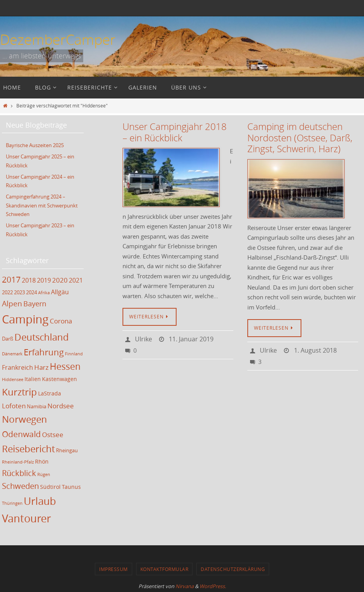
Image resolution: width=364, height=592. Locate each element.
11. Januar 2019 (191, 339)
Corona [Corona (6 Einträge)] (61, 319)
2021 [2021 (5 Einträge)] (76, 279)
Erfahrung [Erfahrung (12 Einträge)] (44, 350)
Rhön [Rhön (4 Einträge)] (42, 460)
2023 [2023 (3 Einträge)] (19, 291)
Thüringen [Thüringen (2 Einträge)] (12, 502)
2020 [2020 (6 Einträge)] (60, 278)
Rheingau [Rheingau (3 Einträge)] (67, 449)
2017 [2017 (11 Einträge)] (11, 278)
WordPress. (213, 585)
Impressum (114, 567)
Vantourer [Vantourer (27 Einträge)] (26, 517)
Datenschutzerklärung (233, 567)
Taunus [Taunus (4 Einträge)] (71, 486)
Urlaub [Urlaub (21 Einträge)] (40, 499)
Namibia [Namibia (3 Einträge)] (37, 405)
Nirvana (185, 585)
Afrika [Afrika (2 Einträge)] (44, 291)
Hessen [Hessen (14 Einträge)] (65, 365)
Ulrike (143, 339)
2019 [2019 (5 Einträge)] (44, 279)
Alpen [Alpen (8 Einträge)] (12, 302)
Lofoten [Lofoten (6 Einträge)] (14, 404)
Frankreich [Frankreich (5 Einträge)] (17, 366)
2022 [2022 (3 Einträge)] (7, 291)
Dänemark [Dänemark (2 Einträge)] (12, 352)
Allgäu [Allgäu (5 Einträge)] (60, 290)
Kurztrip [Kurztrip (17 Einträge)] (19, 390)
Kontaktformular (164, 567)
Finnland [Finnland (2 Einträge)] (74, 352)
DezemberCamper (58, 39)
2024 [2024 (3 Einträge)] (31, 291)
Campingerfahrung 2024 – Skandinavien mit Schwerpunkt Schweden (42, 204)
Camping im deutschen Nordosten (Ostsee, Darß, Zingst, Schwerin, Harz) (300, 138)
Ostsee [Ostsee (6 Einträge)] (53, 433)
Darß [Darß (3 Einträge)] (8, 337)
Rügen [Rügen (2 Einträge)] (44, 473)
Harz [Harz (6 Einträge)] (41, 366)
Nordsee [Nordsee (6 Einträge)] (61, 404)
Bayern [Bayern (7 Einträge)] (35, 302)
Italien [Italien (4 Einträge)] (33, 377)
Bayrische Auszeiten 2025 (35, 145)
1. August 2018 (315, 350)
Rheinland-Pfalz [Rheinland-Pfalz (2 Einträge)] (18, 461)
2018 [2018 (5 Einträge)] (29, 279)
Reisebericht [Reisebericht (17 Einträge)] (28, 448)
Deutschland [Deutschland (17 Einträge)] (42, 336)
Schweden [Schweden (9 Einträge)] (20, 485)
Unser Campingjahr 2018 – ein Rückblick (175, 132)
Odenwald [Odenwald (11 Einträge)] (21, 432)
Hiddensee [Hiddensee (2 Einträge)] (13, 378)
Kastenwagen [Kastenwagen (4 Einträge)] (59, 377)
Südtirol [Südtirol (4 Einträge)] (50, 486)
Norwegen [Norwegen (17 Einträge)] (24, 418)
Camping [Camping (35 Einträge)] (25, 318)
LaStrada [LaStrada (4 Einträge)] (50, 392)
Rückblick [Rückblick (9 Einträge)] (19, 472)
